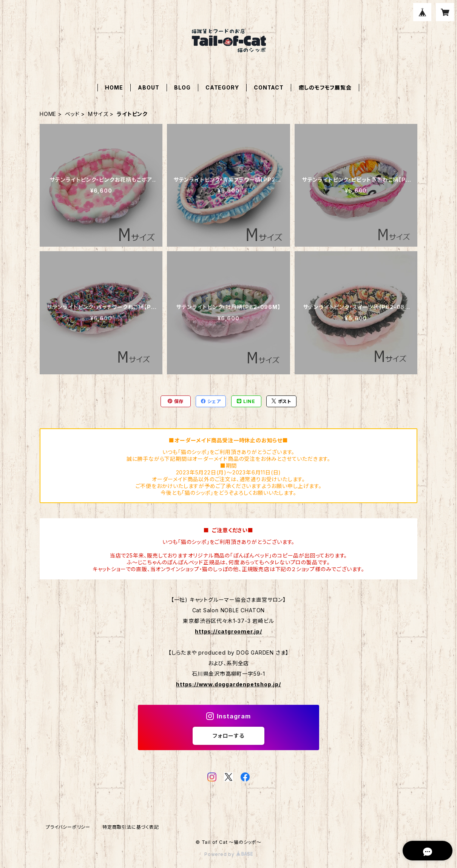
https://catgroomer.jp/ (228, 631)
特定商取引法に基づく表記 (131, 827)
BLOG (182, 87)
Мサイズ (98, 114)
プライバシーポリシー (68, 827)
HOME (114, 87)
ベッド (72, 114)
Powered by (228, 854)
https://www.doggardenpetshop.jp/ (228, 684)
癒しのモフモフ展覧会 (325, 87)
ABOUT (148, 87)
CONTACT (269, 87)
